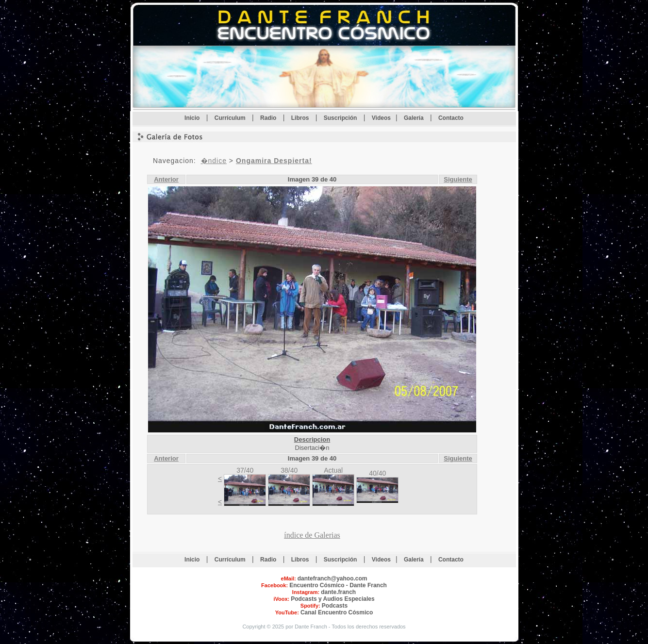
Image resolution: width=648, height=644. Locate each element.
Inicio (193, 118)
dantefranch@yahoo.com (332, 578)
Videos (381, 118)
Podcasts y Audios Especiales (332, 599)
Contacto (451, 118)
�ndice (214, 161)
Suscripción (341, 118)
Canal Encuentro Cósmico (337, 612)
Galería (415, 118)
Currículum (231, 118)
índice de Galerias (312, 535)
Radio (269, 118)
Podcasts (335, 606)
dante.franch (338, 592)
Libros (301, 118)
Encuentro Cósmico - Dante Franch (338, 585)
